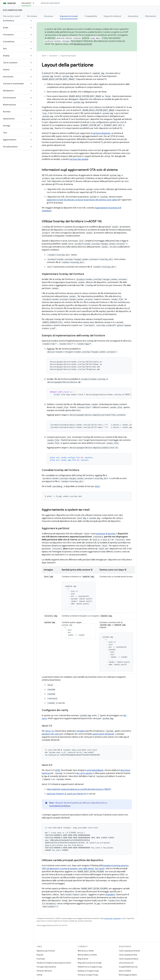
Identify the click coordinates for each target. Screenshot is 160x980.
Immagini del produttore (46, 967)
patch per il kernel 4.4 (56, 794)
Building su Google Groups (88, 971)
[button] (15, 21)
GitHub (39, 975)
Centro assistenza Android (129, 951)
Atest (97, 486)
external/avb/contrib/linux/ (60, 806)
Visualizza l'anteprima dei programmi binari (54, 963)
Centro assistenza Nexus (129, 959)
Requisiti (40, 955)
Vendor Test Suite (96, 869)
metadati (80, 731)
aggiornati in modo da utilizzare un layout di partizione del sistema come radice (82, 200)
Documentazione (13, 10)
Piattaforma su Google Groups (90, 967)
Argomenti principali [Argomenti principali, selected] (69, 16)
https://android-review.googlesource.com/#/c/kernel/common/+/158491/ (79, 789)
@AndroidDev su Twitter (87, 955)
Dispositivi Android (112, 16)
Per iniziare (32, 16)
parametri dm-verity (51, 734)
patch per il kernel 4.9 (77, 794)
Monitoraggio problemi (128, 975)
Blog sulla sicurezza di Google (90, 963)
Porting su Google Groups (88, 975)
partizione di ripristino (106, 534)
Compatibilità (91, 16)
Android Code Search (50, 3)
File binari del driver (44, 971)
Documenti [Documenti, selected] (26, 3)
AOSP (44, 56)
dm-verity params (84, 773)
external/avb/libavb (95, 770)
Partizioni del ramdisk (79, 159)
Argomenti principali (68, 56)
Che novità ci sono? (12, 16)
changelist (110, 895)
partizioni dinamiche (101, 133)
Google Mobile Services (128, 967)
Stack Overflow (125, 971)
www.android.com (126, 963)
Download (41, 959)
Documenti (53, 56)
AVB (57, 770)
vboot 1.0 (50, 731)
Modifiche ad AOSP (83, 44)
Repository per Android (46, 951)
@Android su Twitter (86, 951)
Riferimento (151, 16)
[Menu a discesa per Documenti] (34, 3)
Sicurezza (48, 16)
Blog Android (83, 959)
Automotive (133, 16)
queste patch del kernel (103, 734)
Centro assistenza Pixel (128, 955)
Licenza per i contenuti (112, 918)
